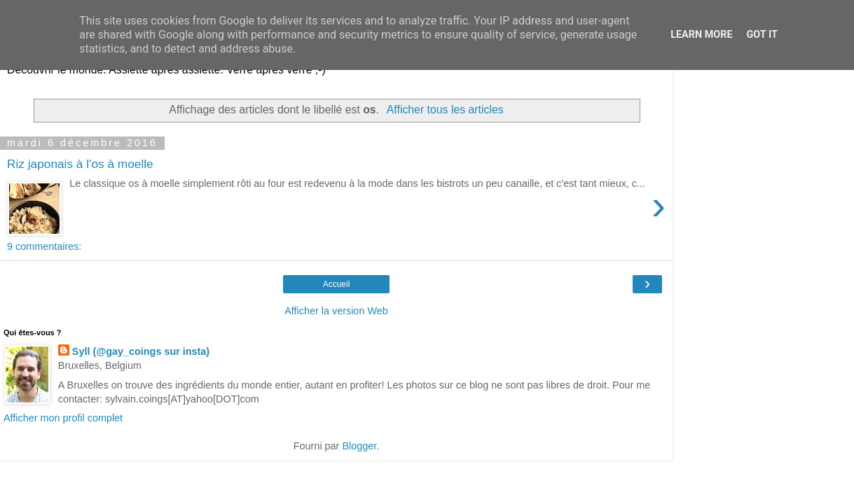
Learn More (701, 35)
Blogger (359, 446)
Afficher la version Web (336, 311)
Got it (762, 35)
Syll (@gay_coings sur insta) (141, 351)
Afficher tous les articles (445, 110)
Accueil (337, 284)
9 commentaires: (44, 246)
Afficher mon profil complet (63, 418)
